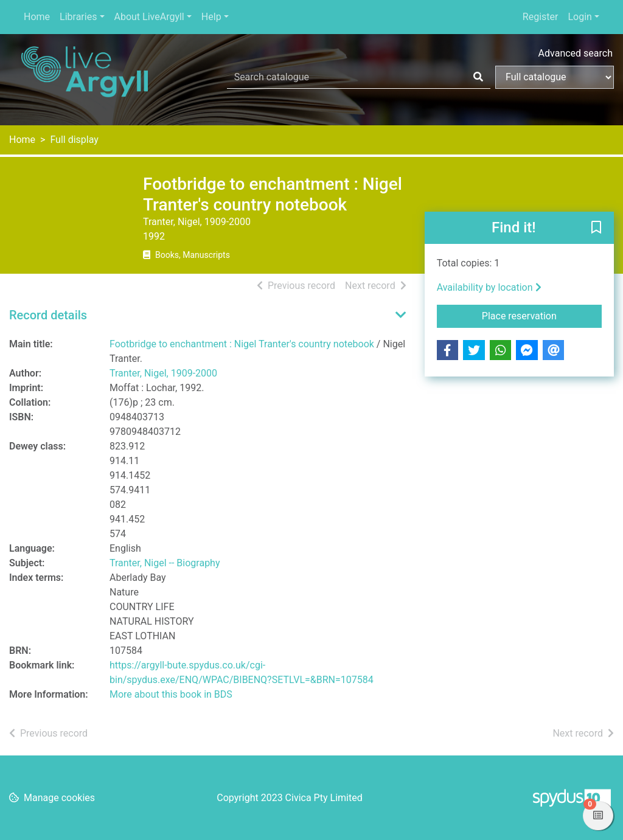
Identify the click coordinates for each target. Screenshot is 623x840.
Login (579, 17)
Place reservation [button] (542, 315)
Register (541, 17)
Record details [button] (48, 315)
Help (211, 17)
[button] (596, 229)
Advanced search (576, 53)
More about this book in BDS (171, 694)
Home (37, 17)
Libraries (78, 17)
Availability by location (489, 287)
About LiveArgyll (149, 17)
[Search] (478, 77)
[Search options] (555, 77)
